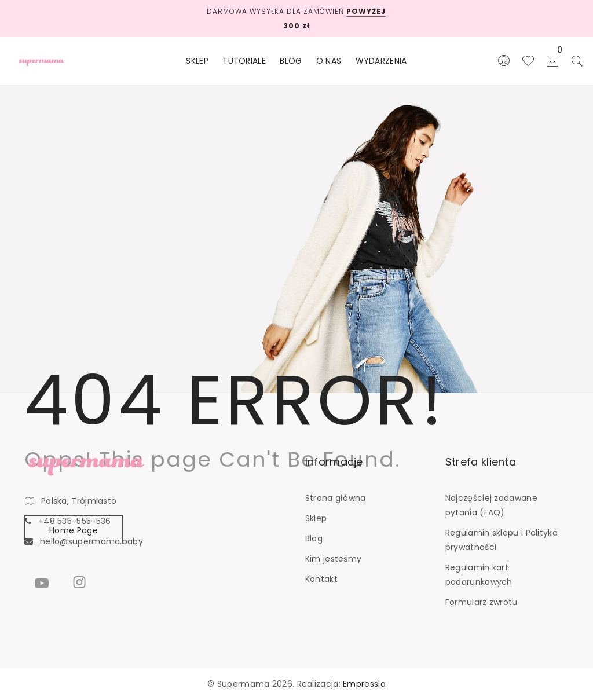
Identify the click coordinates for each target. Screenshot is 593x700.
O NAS (329, 61)
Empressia (364, 684)
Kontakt (321, 579)
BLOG (291, 61)
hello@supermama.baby (91, 541)
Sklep (316, 518)
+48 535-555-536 (75, 521)
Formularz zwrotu (482, 602)
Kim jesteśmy (334, 559)
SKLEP (197, 61)
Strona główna (336, 498)
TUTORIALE (244, 61)
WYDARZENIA (381, 61)
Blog (314, 538)
